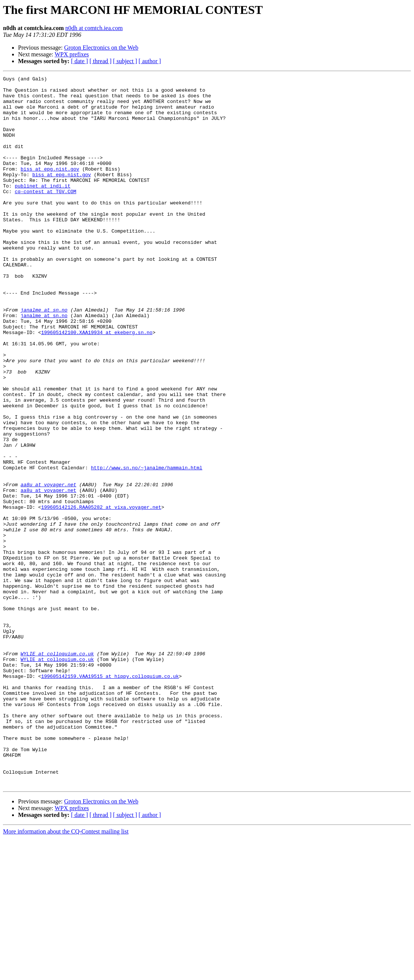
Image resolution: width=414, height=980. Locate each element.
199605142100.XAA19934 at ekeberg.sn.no (97, 384)
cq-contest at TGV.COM (45, 215)
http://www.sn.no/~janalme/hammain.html (147, 546)
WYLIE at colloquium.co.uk (57, 770)
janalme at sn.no (44, 357)
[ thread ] (100, 61)
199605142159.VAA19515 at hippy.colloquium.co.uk (110, 797)
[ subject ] (125, 61)
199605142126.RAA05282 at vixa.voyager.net (101, 594)
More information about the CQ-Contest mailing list (66, 973)
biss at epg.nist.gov (50, 188)
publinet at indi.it (42, 208)
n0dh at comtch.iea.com (94, 28)
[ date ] (79, 61)
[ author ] (150, 61)
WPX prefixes (72, 54)
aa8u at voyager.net (48, 567)
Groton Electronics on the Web (101, 48)
